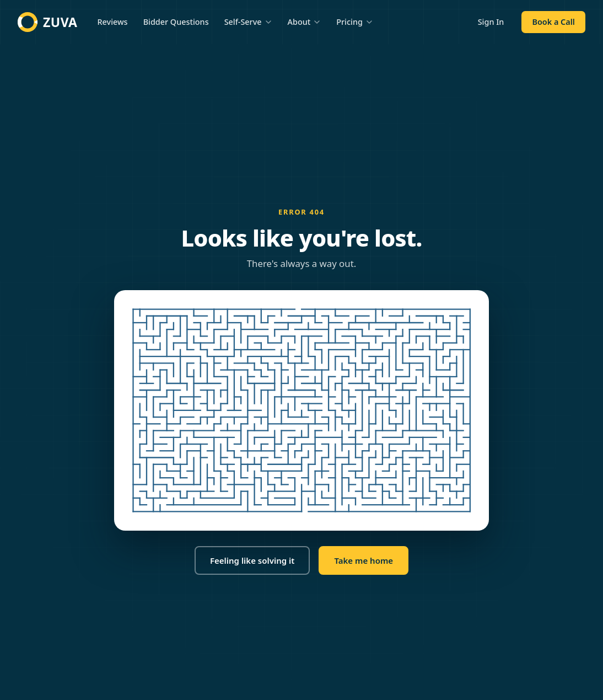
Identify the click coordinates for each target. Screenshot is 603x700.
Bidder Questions (176, 22)
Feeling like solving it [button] (252, 560)
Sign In (491, 22)
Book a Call (553, 22)
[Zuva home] (48, 22)
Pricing (355, 22)
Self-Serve (248, 22)
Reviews (113, 22)
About (305, 22)
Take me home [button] (364, 560)
